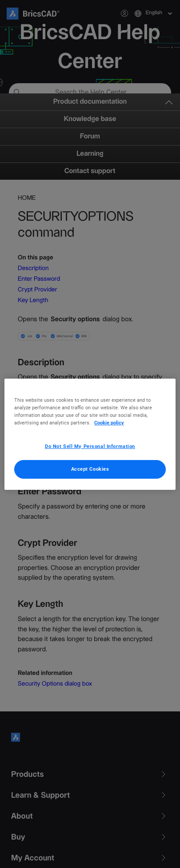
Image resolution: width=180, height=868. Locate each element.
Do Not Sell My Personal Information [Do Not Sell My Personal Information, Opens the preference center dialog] (90, 446)
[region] (90, 434)
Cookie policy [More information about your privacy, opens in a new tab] (109, 423)
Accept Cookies (90, 469)
